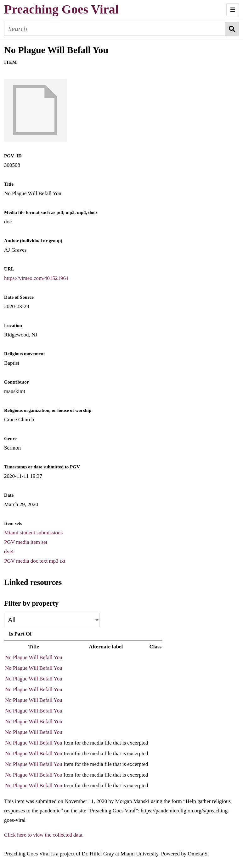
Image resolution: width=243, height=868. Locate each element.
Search (232, 29)
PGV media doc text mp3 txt (35, 561)
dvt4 (9, 551)
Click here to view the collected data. (44, 835)
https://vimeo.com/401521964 (36, 278)
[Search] (115, 29)
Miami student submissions (33, 533)
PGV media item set (26, 542)
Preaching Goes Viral (61, 9)
